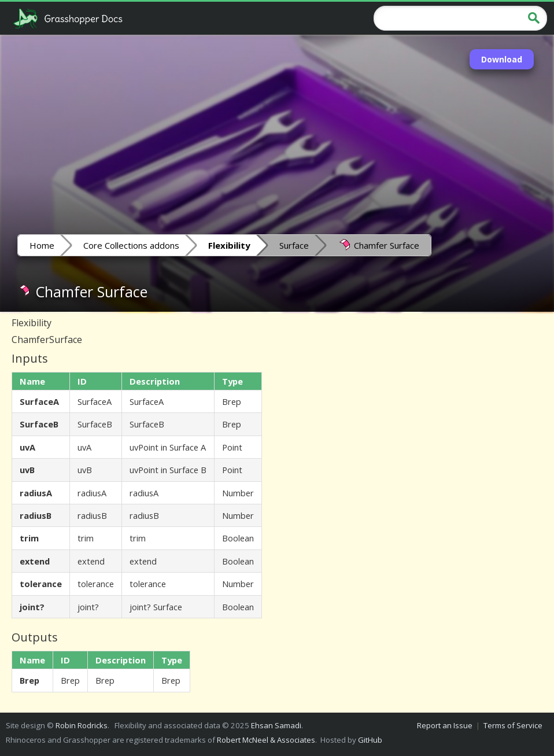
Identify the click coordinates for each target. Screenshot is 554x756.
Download (502, 59)
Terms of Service (513, 725)
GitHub (370, 740)
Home (42, 245)
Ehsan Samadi (276, 725)
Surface (294, 245)
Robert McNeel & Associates (266, 740)
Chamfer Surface (378, 245)
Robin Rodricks (82, 725)
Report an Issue (445, 725)
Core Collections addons (131, 245)
